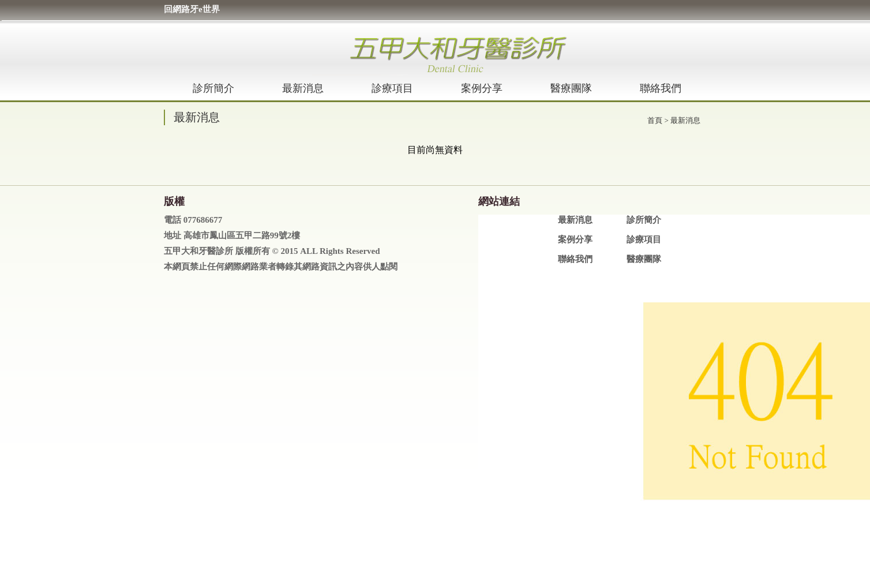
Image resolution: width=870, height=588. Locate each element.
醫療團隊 (571, 88)
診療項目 (392, 88)
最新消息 (303, 88)
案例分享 (482, 88)
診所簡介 (213, 88)
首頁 (655, 120)
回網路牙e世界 (192, 9)
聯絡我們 (661, 88)
